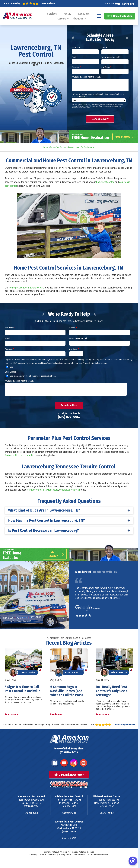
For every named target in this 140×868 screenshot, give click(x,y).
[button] (133, 861)
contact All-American (70, 490)
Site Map (33, 855)
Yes (9, 367)
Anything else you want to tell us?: (87, 77)
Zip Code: (106, 67)
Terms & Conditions (48, 855)
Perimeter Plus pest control (18, 455)
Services (52, 14)
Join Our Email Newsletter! (69, 775)
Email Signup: (11, 372)
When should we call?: (111, 57)
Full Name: (77, 47)
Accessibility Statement (98, 855)
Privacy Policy (65, 855)
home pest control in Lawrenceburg (27, 288)
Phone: (105, 47)
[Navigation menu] (99, 16)
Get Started (124, 137)
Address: (76, 67)
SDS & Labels (79, 855)
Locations (84, 14)
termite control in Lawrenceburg (42, 490)
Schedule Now (100, 119)
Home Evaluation (120, 16)
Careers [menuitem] (62, 19)
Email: (75, 57)
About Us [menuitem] (78, 19)
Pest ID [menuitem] (68, 14)
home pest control (105, 182)
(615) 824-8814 (125, 4)
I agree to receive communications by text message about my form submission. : (99, 95)
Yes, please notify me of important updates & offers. (31, 376)
